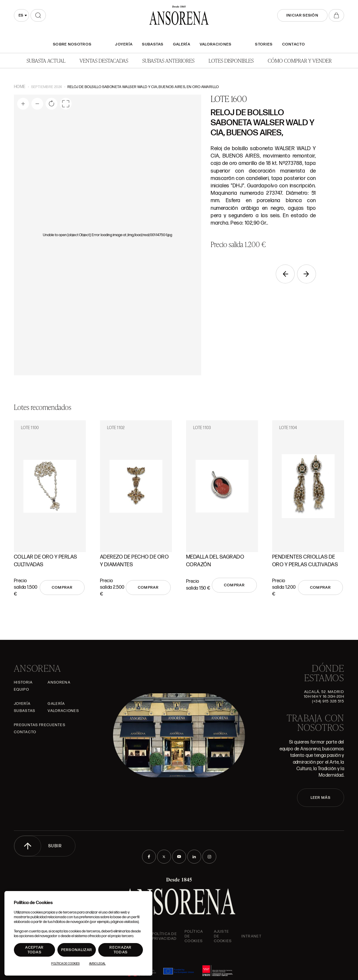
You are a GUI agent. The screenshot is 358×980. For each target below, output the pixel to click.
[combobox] (21, 15)
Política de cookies (194, 936)
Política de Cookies (65, 964)
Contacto (294, 44)
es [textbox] (21, 15)
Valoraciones (216, 44)
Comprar (62, 588)
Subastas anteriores (168, 60)
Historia (23, 682)
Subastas (153, 44)
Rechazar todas (120, 950)
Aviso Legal (97, 964)
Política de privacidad (165, 936)
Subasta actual (46, 60)
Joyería (124, 44)
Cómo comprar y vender (300, 60)
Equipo (21, 689)
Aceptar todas (34, 950)
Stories (264, 44)
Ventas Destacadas (104, 60)
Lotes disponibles (231, 60)
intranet (251, 936)
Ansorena (59, 682)
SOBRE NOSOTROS (72, 44)
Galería (182, 44)
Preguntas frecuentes (40, 725)
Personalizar (77, 950)
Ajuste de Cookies (223, 936)
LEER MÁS (321, 798)
